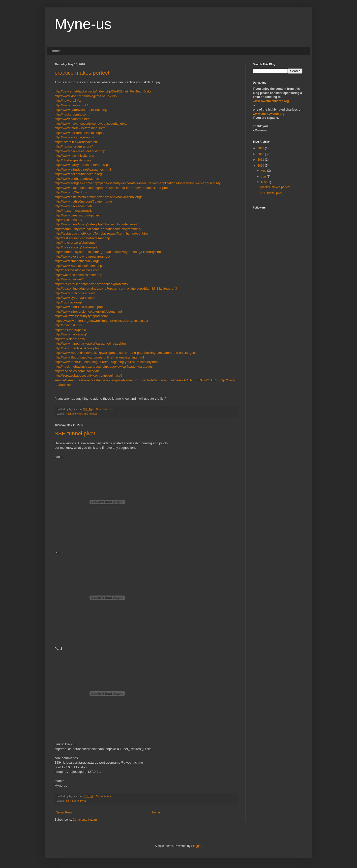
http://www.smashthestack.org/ (77, 261)
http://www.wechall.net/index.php (78, 266)
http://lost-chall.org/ (68, 325)
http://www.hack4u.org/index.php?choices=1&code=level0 (96, 224)
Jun (264, 177)
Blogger (196, 846)
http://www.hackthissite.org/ (74, 156)
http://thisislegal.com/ (70, 339)
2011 (261, 160)
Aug (264, 171)
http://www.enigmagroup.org (75, 137)
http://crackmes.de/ (68, 220)
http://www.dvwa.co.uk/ (71, 105)
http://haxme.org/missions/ (74, 146)
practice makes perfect (82, 73)
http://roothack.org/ (68, 302)
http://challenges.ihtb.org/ (73, 160)
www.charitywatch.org (269, 114)
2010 (261, 166)
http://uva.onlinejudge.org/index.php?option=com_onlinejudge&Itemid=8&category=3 (116, 288)
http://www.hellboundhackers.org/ (79, 174)
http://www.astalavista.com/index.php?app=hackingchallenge (99, 197)
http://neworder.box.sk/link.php (77, 348)
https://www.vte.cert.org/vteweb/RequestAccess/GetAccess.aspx (101, 321)
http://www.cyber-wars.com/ (74, 298)
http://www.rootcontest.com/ (75, 293)
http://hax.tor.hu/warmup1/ (73, 211)
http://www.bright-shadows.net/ (77, 179)
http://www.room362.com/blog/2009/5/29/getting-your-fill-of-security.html (106, 362)
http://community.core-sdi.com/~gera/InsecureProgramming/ (98, 229)
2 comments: (104, 796)
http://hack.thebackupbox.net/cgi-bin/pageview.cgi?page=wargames (104, 367)
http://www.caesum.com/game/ (77, 215)
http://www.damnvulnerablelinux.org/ (81, 110)
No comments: (105, 409)
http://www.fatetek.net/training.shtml (80, 128)
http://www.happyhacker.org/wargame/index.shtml (90, 344)
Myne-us (83, 24)
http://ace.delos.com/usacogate (77, 371)
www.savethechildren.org (271, 101)
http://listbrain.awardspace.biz (76, 142)
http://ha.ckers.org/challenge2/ (76, 247)
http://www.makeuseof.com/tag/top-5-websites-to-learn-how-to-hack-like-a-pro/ (111, 188)
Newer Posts (64, 812)
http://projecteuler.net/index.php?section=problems (91, 284)
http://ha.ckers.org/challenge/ (75, 243)
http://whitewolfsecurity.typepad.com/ (81, 316)
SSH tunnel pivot (75, 434)
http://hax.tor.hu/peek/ (70, 330)
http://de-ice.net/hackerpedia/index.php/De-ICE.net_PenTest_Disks (103, 91)
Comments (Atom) (85, 820)
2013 (261, 148)
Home (55, 51)
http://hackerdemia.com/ (72, 114)
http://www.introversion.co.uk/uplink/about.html (88, 312)
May (264, 182)
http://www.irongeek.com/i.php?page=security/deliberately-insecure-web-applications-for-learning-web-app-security (138, 183)
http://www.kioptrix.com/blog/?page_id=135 (86, 96)
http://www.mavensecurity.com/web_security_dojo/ (91, 124)
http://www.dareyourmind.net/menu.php (83, 165)
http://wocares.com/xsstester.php (78, 275)
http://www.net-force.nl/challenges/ (79, 133)
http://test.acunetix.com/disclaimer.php (82, 238)
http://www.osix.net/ (69, 279)
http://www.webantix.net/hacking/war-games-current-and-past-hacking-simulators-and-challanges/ (125, 353)
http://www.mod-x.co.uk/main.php (79, 307)
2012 (261, 154)
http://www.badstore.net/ (72, 119)
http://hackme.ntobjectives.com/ (77, 270)
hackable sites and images (82, 414)
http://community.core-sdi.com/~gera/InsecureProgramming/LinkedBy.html (108, 252)
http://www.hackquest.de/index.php (80, 151)
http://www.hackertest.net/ (73, 206)
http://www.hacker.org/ (71, 334)
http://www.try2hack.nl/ (71, 192)
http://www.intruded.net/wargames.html (83, 169)
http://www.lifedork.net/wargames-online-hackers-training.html (99, 357)
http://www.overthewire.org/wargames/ (82, 256)
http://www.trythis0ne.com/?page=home (83, 201)
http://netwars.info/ (68, 101)
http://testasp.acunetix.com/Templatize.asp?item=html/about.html (102, 233)
